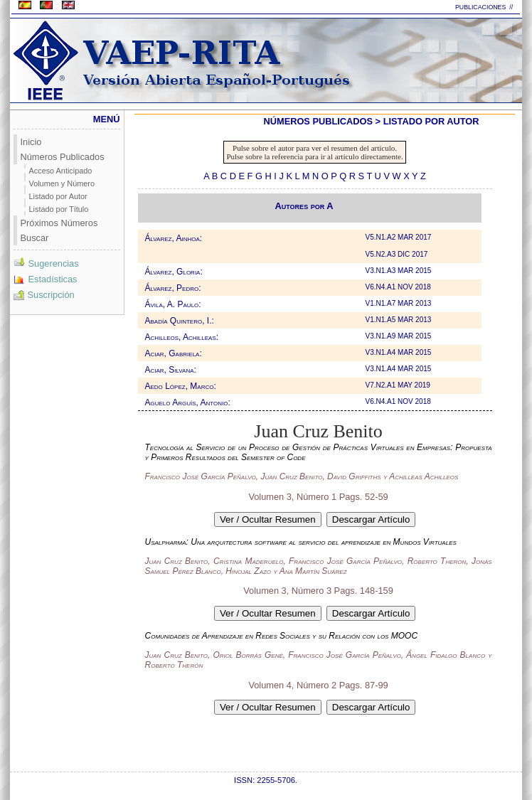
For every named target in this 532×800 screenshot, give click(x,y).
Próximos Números (59, 223)
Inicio (31, 142)
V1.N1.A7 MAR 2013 (400, 303)
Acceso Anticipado (61, 171)
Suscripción (44, 295)
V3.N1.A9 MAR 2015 (400, 336)
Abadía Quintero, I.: (180, 321)
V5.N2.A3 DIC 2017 (398, 254)
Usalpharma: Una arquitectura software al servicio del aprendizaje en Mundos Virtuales (301, 542)
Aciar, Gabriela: (174, 353)
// (512, 7)
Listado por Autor (58, 196)
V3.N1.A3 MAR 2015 (400, 271)
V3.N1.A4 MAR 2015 (400, 352)
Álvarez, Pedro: (173, 288)
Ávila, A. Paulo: (173, 304)
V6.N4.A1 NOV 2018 (399, 287)
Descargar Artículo (371, 519)
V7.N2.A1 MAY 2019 (399, 385)
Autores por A (304, 206)
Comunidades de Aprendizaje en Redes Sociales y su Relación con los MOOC (282, 636)
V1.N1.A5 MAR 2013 (400, 320)
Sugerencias (46, 263)
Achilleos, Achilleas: (182, 337)
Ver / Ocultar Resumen (268, 519)
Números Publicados (63, 157)
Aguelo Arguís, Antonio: (188, 402)
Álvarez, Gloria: (174, 272)
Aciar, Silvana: (171, 370)
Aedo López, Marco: (181, 386)
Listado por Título (59, 209)
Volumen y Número (62, 183)
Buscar (35, 238)
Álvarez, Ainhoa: (174, 238)
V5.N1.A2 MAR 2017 (400, 237)
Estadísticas (46, 279)
